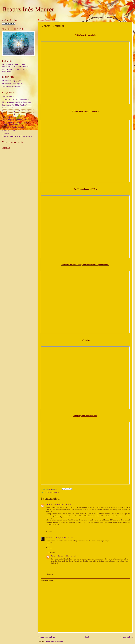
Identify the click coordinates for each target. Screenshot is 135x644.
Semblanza (5, 133)
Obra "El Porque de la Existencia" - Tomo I (15, 120)
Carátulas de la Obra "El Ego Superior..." (14, 105)
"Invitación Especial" (8, 96)
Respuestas (51, 552)
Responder (49, 531)
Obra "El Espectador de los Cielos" (13, 117)
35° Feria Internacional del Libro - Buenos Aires (17, 102)
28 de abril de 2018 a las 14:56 (62, 505)
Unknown (49, 505)
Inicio (88, 637)
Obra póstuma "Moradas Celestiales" (13, 127)
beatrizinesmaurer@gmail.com (11, 87)
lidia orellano (50, 538)
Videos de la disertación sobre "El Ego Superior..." (17, 136)
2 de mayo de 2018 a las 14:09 (67, 556)
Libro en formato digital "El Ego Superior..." (15, 111)
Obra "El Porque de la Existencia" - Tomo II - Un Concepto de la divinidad (17, 124)
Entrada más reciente (47, 637)
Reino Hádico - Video (9, 130)
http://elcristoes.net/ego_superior (12, 84)
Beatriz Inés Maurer (28, 9)
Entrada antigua (126, 637)
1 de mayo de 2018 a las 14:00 (64, 538)
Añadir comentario (47, 580)
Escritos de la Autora (53, 492)
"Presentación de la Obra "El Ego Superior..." (16, 99)
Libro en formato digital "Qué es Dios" (14, 114)
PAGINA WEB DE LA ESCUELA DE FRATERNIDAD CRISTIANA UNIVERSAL (16, 66)
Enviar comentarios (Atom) (54, 642)
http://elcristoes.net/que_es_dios (12, 81)
